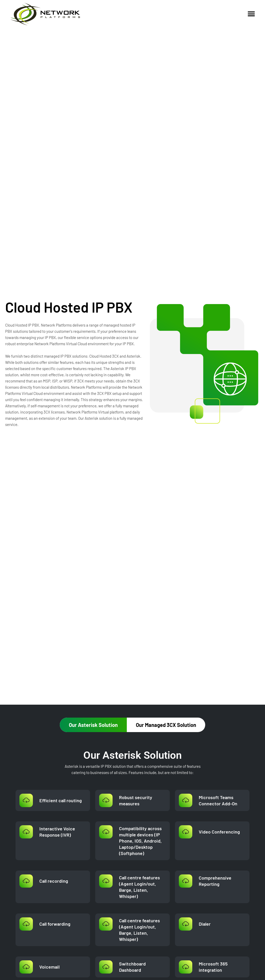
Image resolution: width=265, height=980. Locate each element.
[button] (251, 14)
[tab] (93, 725)
